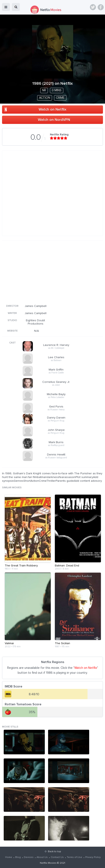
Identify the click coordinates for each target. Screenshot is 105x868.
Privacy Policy (93, 857)
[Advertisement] (53, 272)
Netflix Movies (48, 863)
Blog (18, 857)
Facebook (101, 7)
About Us (42, 857)
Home (9, 857)
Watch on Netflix (52, 110)
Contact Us (57, 857)
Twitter (93, 7)
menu (6, 7)
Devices (29, 857)
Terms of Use (74, 857)
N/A (36, 331)
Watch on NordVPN (54, 120)
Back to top (54, 852)
